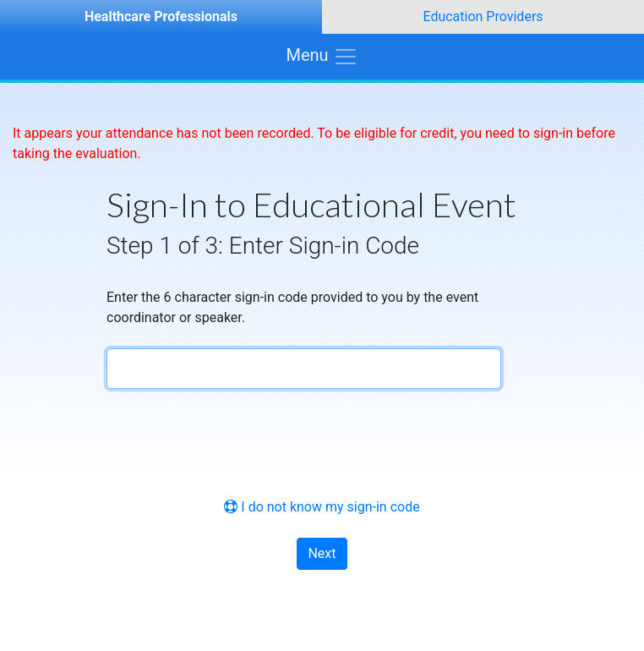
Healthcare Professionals (161, 16)
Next (322, 553)
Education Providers (483, 16)
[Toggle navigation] (322, 57)
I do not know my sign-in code (322, 507)
